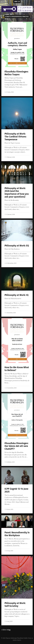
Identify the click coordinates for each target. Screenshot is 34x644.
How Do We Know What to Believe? (17, 369)
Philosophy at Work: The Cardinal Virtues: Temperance (15, 137)
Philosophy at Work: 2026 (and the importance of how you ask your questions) (17, 193)
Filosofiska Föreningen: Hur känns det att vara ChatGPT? (16, 446)
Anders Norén (17, 640)
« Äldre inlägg (6, 630)
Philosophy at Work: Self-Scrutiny (15, 605)
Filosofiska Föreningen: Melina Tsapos (16, 73)
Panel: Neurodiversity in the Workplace (17, 534)
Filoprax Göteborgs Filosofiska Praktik (17, 638)
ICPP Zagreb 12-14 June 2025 (16, 490)
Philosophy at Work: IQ (17, 295)
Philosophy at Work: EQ (17, 246)
